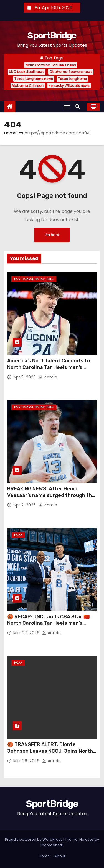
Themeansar (52, 845)
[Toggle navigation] (67, 107)
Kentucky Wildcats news (69, 86)
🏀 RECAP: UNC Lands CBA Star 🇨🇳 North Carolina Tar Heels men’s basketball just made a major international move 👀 (48, 627)
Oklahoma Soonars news (71, 72)
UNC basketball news (27, 72)
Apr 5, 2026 (25, 377)
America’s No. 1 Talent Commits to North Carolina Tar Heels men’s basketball (49, 367)
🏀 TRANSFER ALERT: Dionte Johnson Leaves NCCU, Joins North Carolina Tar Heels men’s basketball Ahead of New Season (51, 754)
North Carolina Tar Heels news (51, 65)
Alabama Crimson (28, 86)
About (60, 856)
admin (48, 377)
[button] (79, 107)
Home (10, 133)
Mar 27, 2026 (27, 633)
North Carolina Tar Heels (34, 279)
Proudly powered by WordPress (34, 839)
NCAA (18, 535)
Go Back (52, 235)
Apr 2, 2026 (25, 505)
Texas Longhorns (72, 79)
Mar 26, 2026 (27, 761)
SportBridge (52, 35)
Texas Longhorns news (34, 79)
